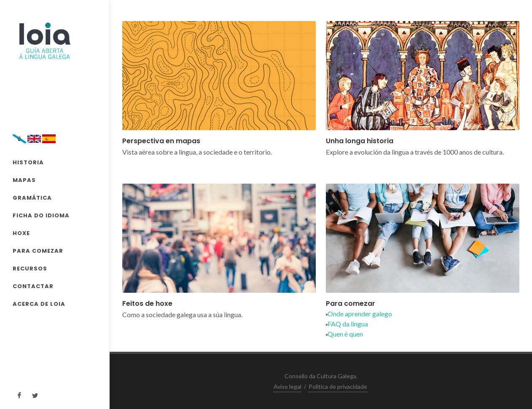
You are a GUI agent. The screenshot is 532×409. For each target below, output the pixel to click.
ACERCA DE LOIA (39, 304)
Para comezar (351, 303)
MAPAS (24, 180)
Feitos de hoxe (147, 303)
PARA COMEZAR (38, 251)
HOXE (21, 233)
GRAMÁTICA (32, 198)
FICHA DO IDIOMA (41, 215)
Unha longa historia (360, 141)
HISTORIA (28, 162)
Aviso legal (287, 386)
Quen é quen (344, 334)
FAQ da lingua (347, 324)
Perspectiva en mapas (161, 141)
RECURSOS (30, 269)
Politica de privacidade (338, 386)
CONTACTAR (33, 286)
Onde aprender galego (359, 314)
